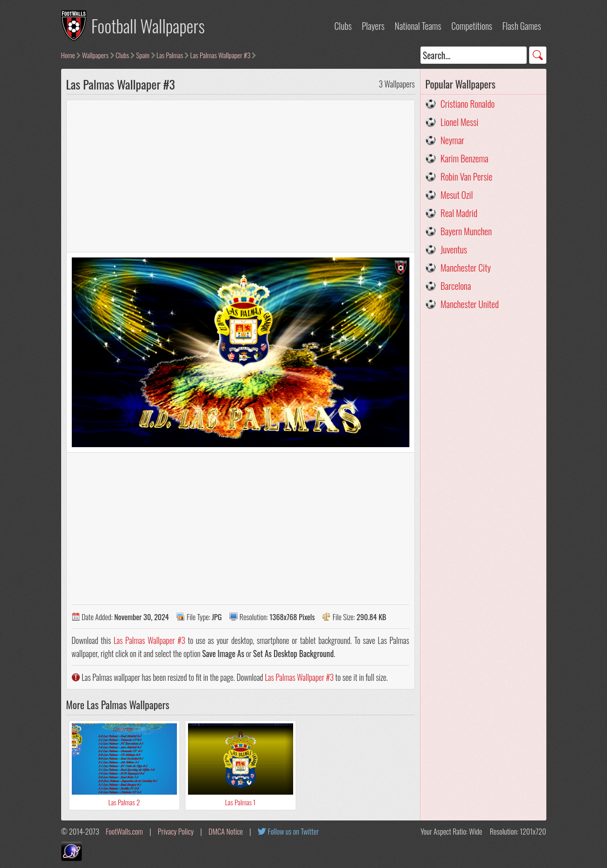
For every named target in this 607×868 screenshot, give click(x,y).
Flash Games (522, 26)
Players (373, 26)
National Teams (418, 26)
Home (68, 55)
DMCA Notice (226, 831)
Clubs (343, 26)
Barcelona (456, 286)
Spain (143, 55)
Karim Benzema (465, 158)
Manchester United (470, 304)
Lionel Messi (460, 122)
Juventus (454, 249)
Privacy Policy (176, 831)
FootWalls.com (124, 831)
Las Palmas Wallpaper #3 (220, 55)
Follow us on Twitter (293, 831)
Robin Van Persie (467, 177)
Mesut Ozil (457, 195)
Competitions (472, 26)
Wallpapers (95, 55)
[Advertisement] (241, 176)
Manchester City (466, 268)
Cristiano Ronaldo (468, 104)
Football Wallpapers (148, 26)
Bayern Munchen (466, 231)
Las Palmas (170, 55)
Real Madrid (459, 213)
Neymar (453, 140)
